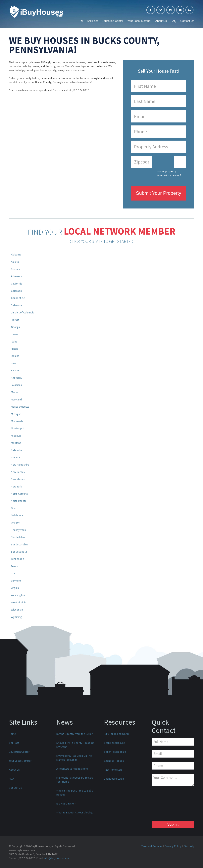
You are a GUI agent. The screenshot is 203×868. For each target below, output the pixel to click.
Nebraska (17, 450)
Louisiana (16, 385)
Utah (14, 573)
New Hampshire (20, 465)
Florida (15, 320)
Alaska (15, 262)
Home (12, 734)
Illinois (15, 349)
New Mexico (18, 479)
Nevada (15, 457)
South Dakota (19, 552)
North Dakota (19, 501)
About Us (161, 21)
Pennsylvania (19, 530)
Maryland (16, 399)
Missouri (16, 436)
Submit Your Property (159, 193)
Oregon (16, 523)
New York (16, 486)
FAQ (174, 21)
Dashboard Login (114, 779)
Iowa (14, 363)
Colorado (16, 291)
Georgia (16, 327)
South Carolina (20, 544)
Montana (16, 443)
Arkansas (16, 276)
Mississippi (18, 428)
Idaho (14, 342)
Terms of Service (152, 846)
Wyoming (16, 617)
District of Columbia (23, 312)
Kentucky (17, 378)
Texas (14, 566)
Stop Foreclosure (114, 743)
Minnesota (17, 421)
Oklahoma (17, 515)
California (17, 284)
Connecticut (18, 298)
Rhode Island (19, 537)
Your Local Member (139, 21)
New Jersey (18, 472)
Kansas (15, 370)
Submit (173, 824)
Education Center (113, 21)
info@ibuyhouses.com (57, 858)
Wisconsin (17, 610)
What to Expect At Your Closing (75, 812)
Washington (18, 595)
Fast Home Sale (113, 770)
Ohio (14, 508)
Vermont (16, 581)
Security (189, 846)
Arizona (15, 269)
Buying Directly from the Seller (75, 734)
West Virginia (19, 602)
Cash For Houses (114, 761)
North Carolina (19, 494)
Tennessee (18, 559)
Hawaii (15, 334)
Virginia (15, 588)
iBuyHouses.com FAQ (117, 734)
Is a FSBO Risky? (66, 803)
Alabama (16, 254)
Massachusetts (20, 407)
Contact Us (187, 21)
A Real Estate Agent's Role (72, 769)
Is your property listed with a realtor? (169, 173)
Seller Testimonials (115, 752)
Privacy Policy (173, 846)
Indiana (15, 356)
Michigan (16, 414)
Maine (14, 392)
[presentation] (168, 804)
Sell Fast (92, 21)
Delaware (17, 305)
